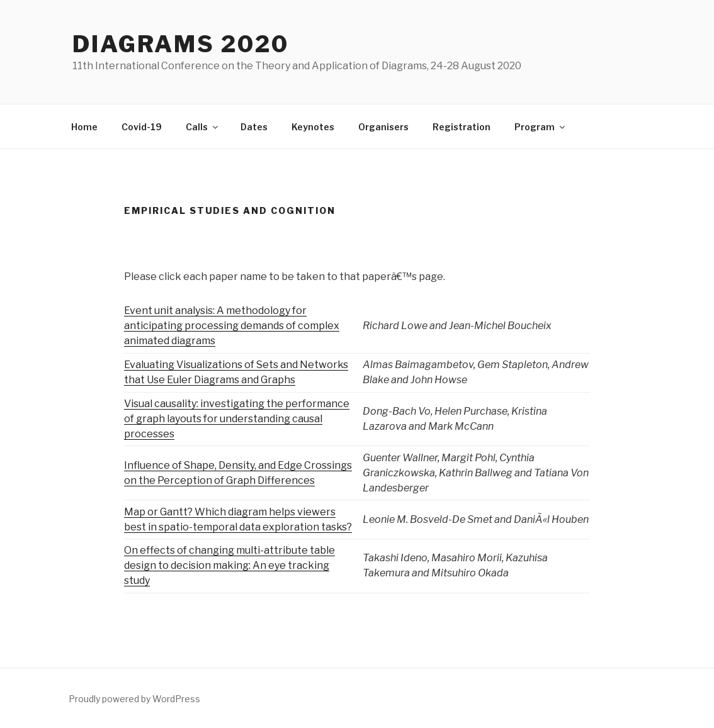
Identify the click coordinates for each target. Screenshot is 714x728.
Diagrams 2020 (180, 44)
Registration (462, 127)
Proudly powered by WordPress (134, 699)
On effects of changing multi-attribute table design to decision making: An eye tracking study (229, 565)
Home (84, 127)
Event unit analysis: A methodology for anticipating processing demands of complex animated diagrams (232, 326)
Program (541, 127)
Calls (203, 127)
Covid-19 (142, 127)
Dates (254, 127)
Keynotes (313, 127)
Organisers (383, 127)
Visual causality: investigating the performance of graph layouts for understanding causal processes (237, 419)
